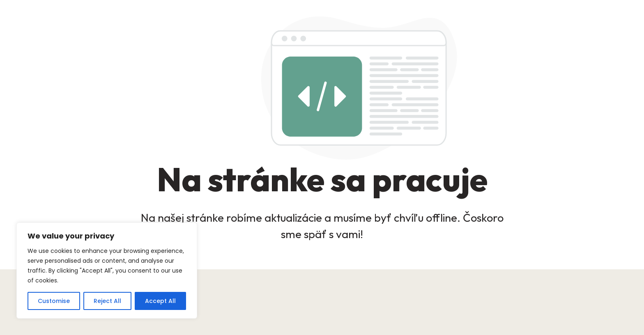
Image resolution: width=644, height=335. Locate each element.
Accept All (160, 301)
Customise (54, 301)
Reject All (107, 301)
